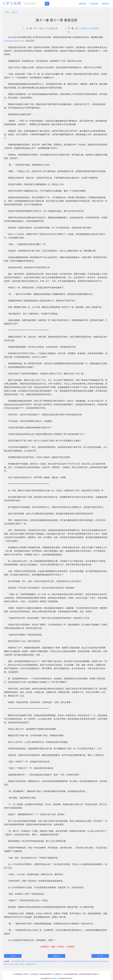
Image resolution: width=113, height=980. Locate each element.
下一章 (100, 956)
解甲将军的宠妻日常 (85, 961)
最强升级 (67, 961)
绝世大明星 (74, 961)
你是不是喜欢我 (32, 961)
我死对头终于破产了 (58, 961)
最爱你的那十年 (31, 964)
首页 (7, 12)
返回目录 (56, 956)
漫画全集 (82, 4)
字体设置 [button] (105, 4)
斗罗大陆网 (12, 3)
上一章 (13, 956)
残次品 (106, 961)
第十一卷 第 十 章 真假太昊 (46, 28)
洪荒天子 (14, 12)
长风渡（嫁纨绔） (20, 964)
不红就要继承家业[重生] (19, 961)
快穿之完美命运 (9, 964)
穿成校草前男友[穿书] (44, 961)
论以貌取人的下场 (97, 961)
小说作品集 (94, 4)
